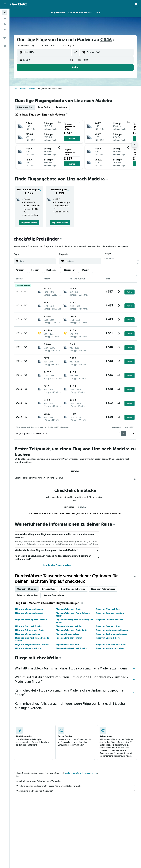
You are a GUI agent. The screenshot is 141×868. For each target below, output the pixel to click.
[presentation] (114, 40)
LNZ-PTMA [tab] (69, 507)
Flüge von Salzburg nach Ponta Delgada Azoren (74, 621)
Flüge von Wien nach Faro (108, 609)
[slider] (138, 262)
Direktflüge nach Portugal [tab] (73, 589)
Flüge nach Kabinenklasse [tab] (103, 589)
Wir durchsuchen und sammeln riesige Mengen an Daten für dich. (77, 786)
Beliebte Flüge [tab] (49, 589)
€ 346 (106, 40)
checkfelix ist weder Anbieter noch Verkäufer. (77, 781)
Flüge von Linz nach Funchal (69, 638)
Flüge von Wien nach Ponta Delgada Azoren (73, 614)
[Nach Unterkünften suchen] (5, 18)
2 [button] (129, 434)
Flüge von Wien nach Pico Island (111, 645)
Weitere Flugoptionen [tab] (54, 595)
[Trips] (5, 38)
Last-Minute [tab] (62, 107)
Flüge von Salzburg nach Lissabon (31, 620)
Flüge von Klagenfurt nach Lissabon (32, 645)
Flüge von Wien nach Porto (68, 609)
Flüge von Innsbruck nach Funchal (71, 648)
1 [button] (123, 434)
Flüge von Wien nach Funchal (29, 613)
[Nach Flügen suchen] (5, 13)
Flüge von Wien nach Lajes (28, 634)
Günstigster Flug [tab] (25, 107)
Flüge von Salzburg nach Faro (69, 626)
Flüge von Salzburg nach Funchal (111, 634)
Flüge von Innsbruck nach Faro (110, 648)
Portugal (32, 89)
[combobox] (68, 46)
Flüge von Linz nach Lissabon (110, 620)
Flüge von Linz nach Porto (108, 638)
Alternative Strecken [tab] (27, 589)
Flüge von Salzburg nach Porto (30, 630)
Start (15, 89)
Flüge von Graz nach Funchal (29, 626)
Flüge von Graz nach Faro (67, 634)
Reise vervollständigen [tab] (28, 595)
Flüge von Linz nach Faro (67, 645)
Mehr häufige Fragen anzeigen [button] (57, 565)
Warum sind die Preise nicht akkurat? (77, 791)
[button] (5, 4)
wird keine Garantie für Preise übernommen (81, 773)
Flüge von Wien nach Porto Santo (71, 630)
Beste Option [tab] (44, 107)
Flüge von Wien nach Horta (28, 648)
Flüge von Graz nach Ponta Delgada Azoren (32, 639)
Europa (23, 89)
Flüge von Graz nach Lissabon (110, 613)
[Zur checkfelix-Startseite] (18, 4)
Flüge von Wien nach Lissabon (29, 609)
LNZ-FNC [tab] (75, 471)
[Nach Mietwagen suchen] (5, 24)
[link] (29, 223)
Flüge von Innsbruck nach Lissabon (112, 630)
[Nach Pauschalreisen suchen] (5, 30)
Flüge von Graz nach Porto (109, 626)
